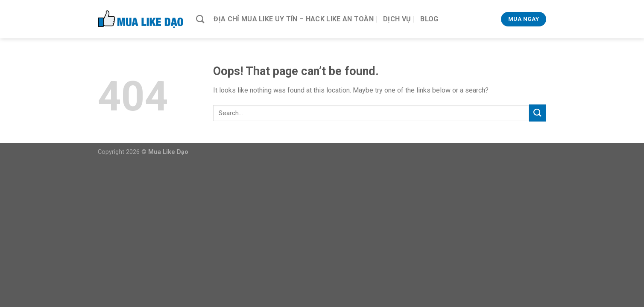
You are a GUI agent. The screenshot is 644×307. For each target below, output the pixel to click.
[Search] (200, 19)
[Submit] (538, 113)
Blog (429, 19)
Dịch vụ (397, 19)
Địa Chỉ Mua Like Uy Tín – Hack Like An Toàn (294, 19)
